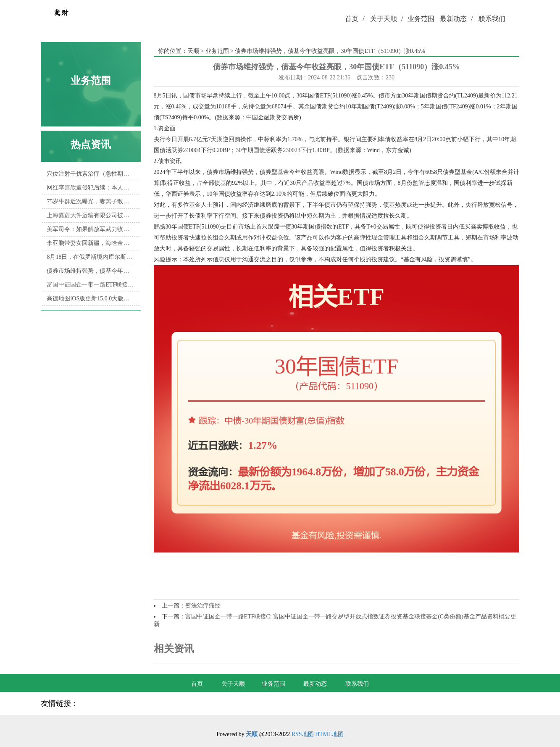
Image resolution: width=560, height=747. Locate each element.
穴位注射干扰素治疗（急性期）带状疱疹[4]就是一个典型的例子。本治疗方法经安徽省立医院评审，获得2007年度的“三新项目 (91, 174)
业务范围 (421, 19)
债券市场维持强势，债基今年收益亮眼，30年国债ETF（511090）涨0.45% (91, 271)
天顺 (193, 51)
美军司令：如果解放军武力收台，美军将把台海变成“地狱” (91, 229)
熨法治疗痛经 (203, 606)
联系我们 (492, 19)
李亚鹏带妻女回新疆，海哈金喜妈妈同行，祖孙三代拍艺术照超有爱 (91, 243)
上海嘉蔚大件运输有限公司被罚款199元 (91, 215)
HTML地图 (329, 734)
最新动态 (456, 19)
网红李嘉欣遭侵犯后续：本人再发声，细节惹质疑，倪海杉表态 (91, 188)
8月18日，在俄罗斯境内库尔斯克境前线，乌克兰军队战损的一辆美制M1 (91, 257)
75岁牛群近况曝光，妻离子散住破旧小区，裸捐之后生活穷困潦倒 (91, 201)
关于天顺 (386, 19)
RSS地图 (303, 734)
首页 (355, 19)
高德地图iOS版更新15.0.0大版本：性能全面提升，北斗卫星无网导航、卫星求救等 (91, 299)
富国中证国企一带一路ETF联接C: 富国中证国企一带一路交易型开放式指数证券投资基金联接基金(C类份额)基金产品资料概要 (91, 285)
